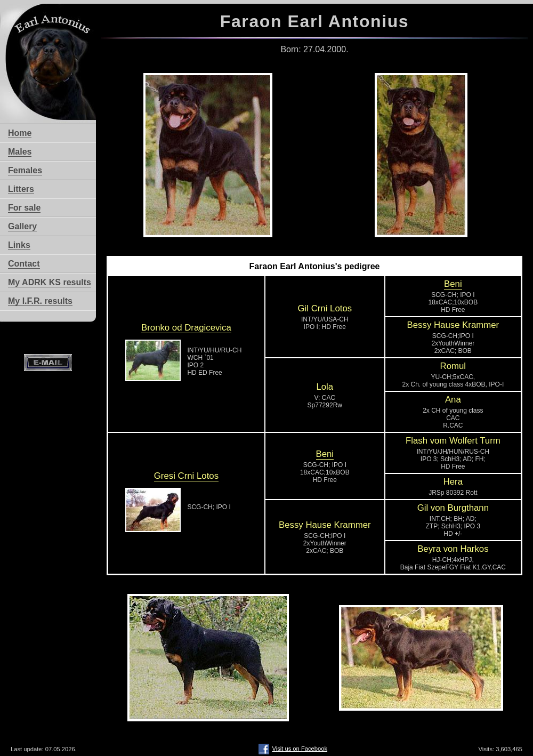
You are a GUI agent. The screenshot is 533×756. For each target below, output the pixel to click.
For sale (24, 208)
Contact (24, 264)
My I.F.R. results (40, 301)
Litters (21, 189)
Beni (453, 284)
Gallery (22, 226)
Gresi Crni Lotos (186, 476)
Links (19, 245)
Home (20, 133)
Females (25, 170)
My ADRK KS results (50, 282)
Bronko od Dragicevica (186, 328)
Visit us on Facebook (293, 749)
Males (20, 152)
